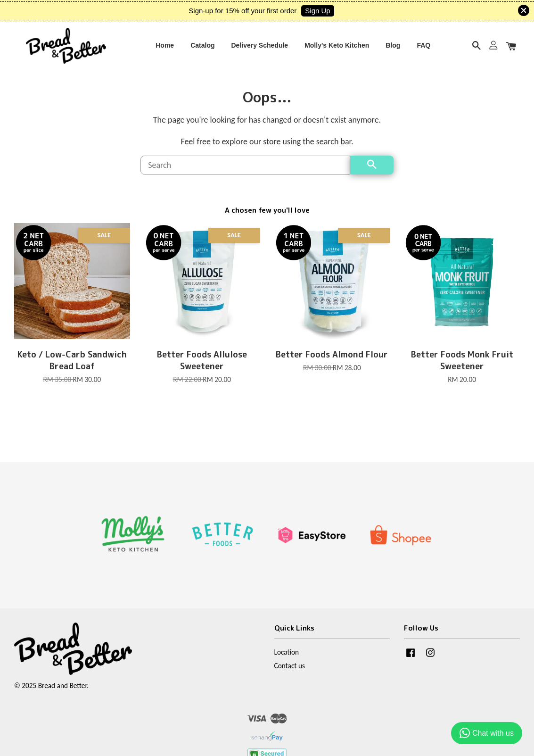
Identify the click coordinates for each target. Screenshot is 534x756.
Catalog (202, 46)
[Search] (245, 166)
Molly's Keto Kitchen (337, 46)
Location (287, 653)
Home (165, 46)
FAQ (423, 46)
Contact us (290, 668)
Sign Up (317, 11)
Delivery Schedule (260, 46)
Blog (393, 46)
